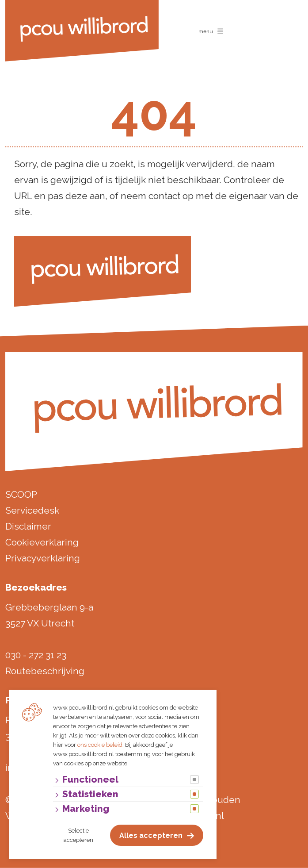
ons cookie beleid (100, 745)
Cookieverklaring (42, 542)
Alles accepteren (151, 835)
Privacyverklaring (43, 558)
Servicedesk (32, 510)
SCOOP (21, 494)
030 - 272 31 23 (36, 655)
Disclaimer (28, 526)
